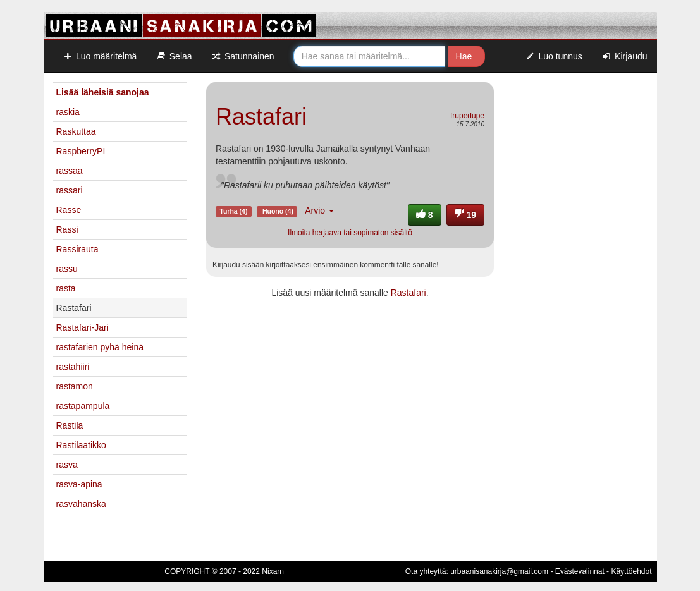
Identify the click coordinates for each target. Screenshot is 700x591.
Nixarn (273, 571)
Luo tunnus (554, 56)
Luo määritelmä (100, 56)
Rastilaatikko (81, 445)
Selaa (174, 56)
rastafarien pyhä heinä (100, 347)
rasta (66, 288)
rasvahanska (81, 504)
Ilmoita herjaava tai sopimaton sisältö (350, 233)
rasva (67, 465)
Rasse (69, 210)
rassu (67, 269)
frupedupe (467, 116)
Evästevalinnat (580, 571)
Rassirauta (77, 249)
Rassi (67, 229)
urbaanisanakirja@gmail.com (499, 571)
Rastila (70, 425)
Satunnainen (243, 56)
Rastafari (408, 293)
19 (465, 215)
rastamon (75, 386)
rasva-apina (79, 484)
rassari (70, 190)
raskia (68, 112)
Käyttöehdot (631, 571)
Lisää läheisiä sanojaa (103, 92)
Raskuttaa (76, 131)
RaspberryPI (81, 151)
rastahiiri (73, 367)
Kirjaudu (624, 56)
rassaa (70, 171)
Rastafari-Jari (83, 327)
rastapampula (83, 406)
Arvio (319, 210)
